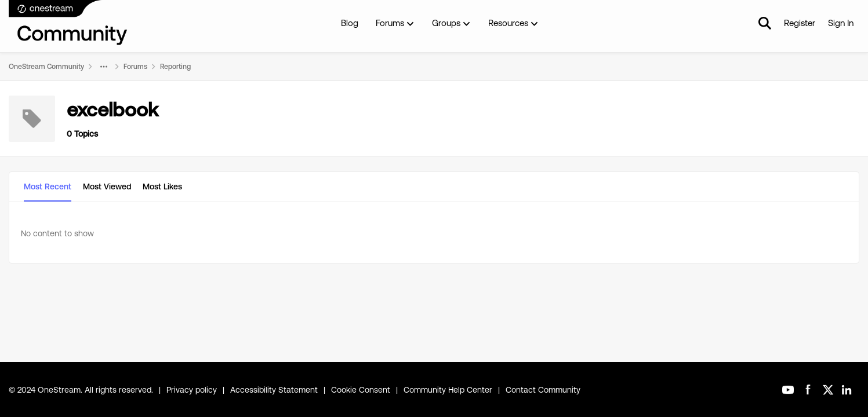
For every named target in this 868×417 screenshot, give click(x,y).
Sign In (841, 23)
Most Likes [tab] (162, 186)
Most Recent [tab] (48, 186)
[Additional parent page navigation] (104, 67)
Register (800, 23)
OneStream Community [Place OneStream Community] (46, 67)
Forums (135, 67)
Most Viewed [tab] (107, 186)
